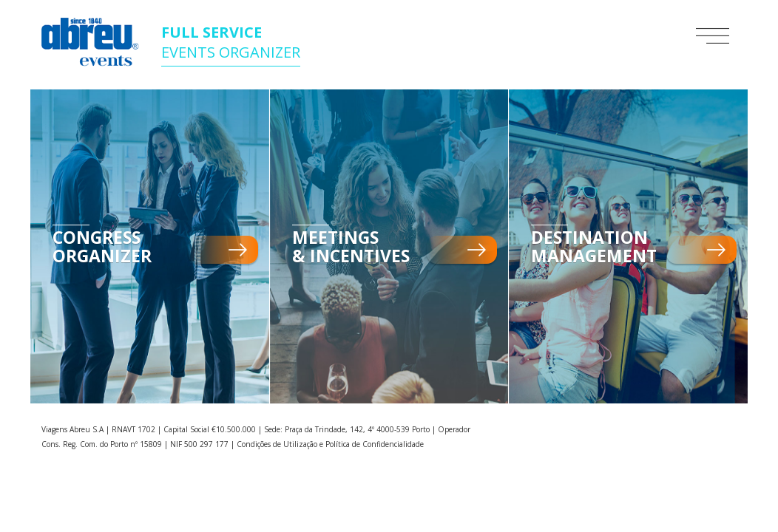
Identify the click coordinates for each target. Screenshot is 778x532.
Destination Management (594, 247)
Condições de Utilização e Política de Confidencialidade (330, 444)
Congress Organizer (102, 247)
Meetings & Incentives (351, 247)
